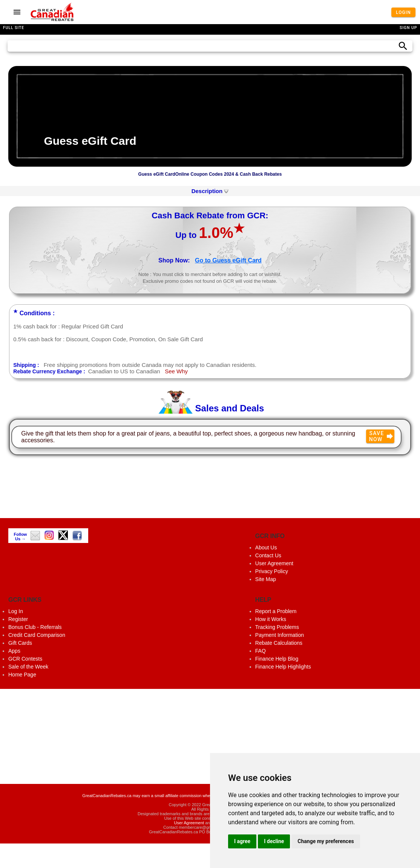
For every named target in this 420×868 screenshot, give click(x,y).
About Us (266, 547)
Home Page (22, 675)
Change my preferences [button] (326, 841)
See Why (176, 371)
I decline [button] (274, 841)
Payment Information (280, 635)
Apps (14, 651)
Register (18, 619)
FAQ (261, 651)
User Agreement (274, 563)
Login (403, 12)
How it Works (271, 619)
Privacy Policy (272, 571)
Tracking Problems (277, 627)
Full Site (14, 28)
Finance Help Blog (277, 659)
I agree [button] (242, 841)
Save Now (381, 436)
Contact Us (268, 555)
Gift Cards (20, 643)
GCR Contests (25, 659)
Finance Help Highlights (283, 667)
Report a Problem (276, 611)
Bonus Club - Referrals (35, 627)
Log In (16, 611)
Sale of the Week (28, 667)
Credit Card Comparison (37, 635)
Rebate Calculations (279, 643)
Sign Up (408, 28)
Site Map (266, 579)
